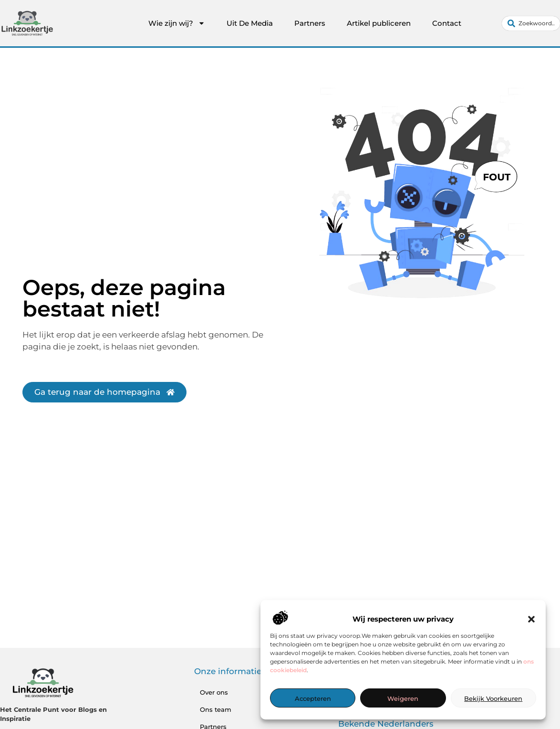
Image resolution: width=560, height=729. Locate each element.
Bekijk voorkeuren (493, 698)
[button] (531, 619)
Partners (310, 23)
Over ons (214, 692)
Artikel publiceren (379, 23)
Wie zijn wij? (177, 23)
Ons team (216, 709)
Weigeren (403, 698)
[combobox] (531, 23)
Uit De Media (250, 23)
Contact (447, 23)
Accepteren (313, 698)
